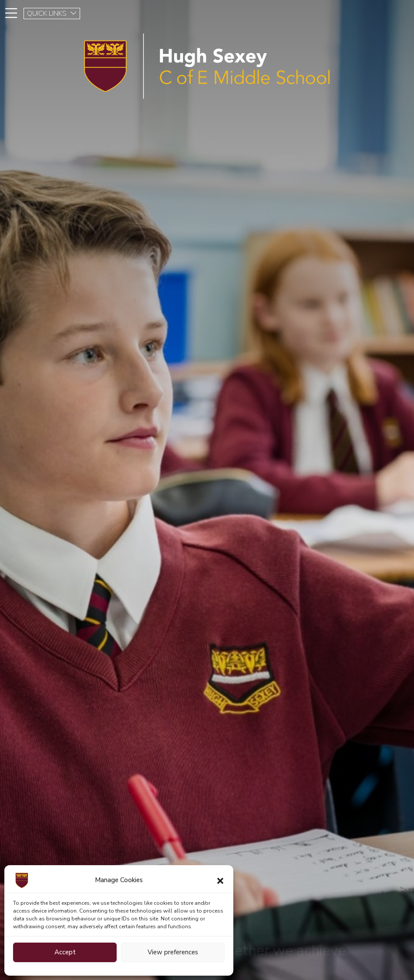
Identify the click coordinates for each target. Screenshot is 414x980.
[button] (220, 880)
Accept (65, 952)
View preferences (173, 952)
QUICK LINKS (52, 13)
